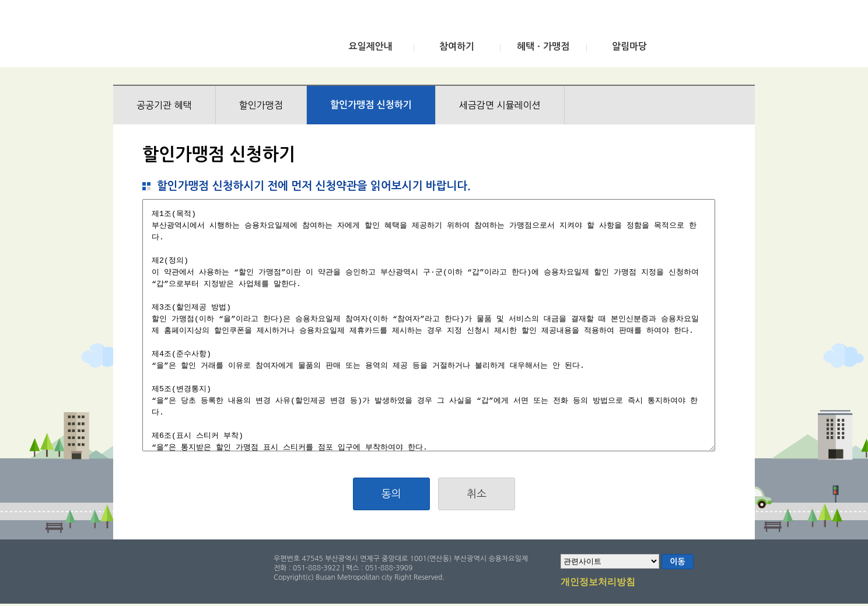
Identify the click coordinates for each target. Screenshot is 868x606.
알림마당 (629, 46)
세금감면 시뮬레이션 (500, 105)
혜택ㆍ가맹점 (543, 46)
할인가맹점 (261, 105)
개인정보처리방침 (598, 583)
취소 (477, 494)
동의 (391, 494)
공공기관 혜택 (164, 105)
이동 (677, 562)
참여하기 (457, 46)
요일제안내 (370, 46)
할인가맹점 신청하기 (371, 105)
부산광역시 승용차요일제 (200, 37)
